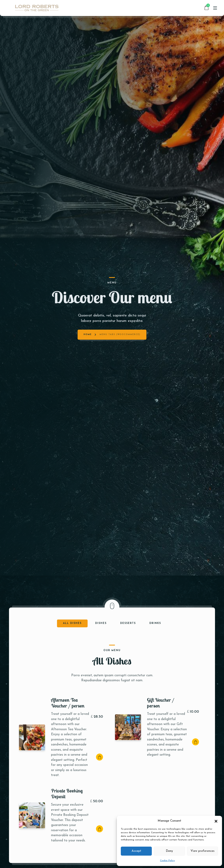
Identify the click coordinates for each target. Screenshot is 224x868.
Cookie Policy (167, 861)
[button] (216, 821)
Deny (169, 851)
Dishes (101, 623)
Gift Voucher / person (161, 703)
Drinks (155, 623)
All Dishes (72, 623)
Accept (136, 851)
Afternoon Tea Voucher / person (68, 703)
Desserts (128, 623)
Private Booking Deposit (67, 793)
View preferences (202, 851)
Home (88, 302)
